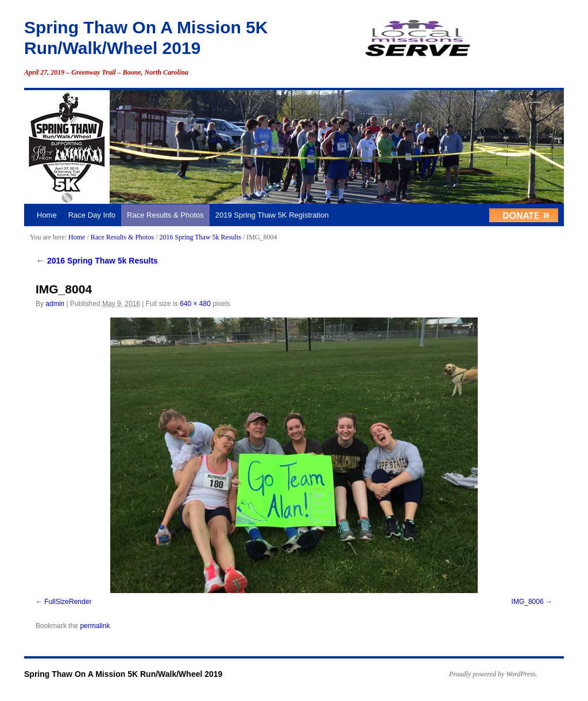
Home (47, 215)
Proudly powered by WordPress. (493, 674)
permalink (95, 626)
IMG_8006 (528, 602)
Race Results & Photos (165, 215)
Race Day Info (92, 215)
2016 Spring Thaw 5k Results (200, 237)
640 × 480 (195, 304)
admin (55, 304)
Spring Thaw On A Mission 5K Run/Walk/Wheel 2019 (123, 674)
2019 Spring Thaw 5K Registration (272, 215)
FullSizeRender (68, 602)
